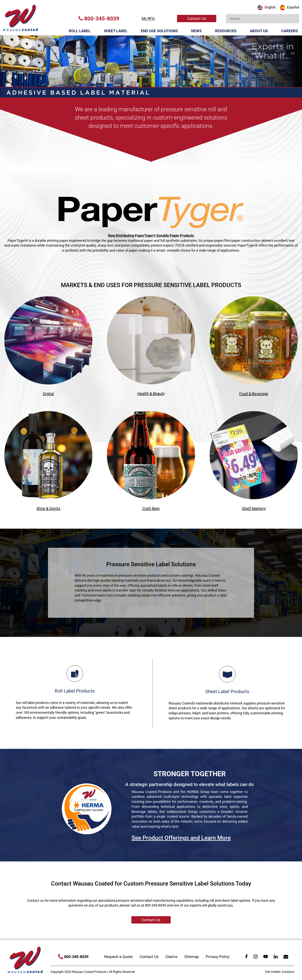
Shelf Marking (254, 508)
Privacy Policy (218, 957)
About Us (259, 31)
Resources (226, 31)
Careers (289, 31)
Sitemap (192, 957)
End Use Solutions (159, 31)
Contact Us (197, 19)
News (196, 31)
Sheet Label (116, 31)
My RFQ (148, 19)
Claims (171, 957)
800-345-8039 (99, 19)
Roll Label (80, 31)
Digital (48, 394)
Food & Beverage (254, 394)
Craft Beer (151, 508)
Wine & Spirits (48, 508)
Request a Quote (118, 957)
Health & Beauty (151, 394)
